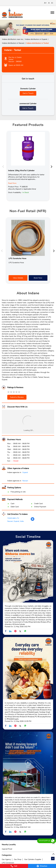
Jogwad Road (7, 849)
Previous (4, 166)
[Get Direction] (33, 520)
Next (52, 166)
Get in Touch (28, 93)
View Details (18, 278)
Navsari (25, 481)
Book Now (38, 278)
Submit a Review (17, 397)
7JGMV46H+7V (13, 518)
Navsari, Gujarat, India (15, 521)
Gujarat (25, 472)
